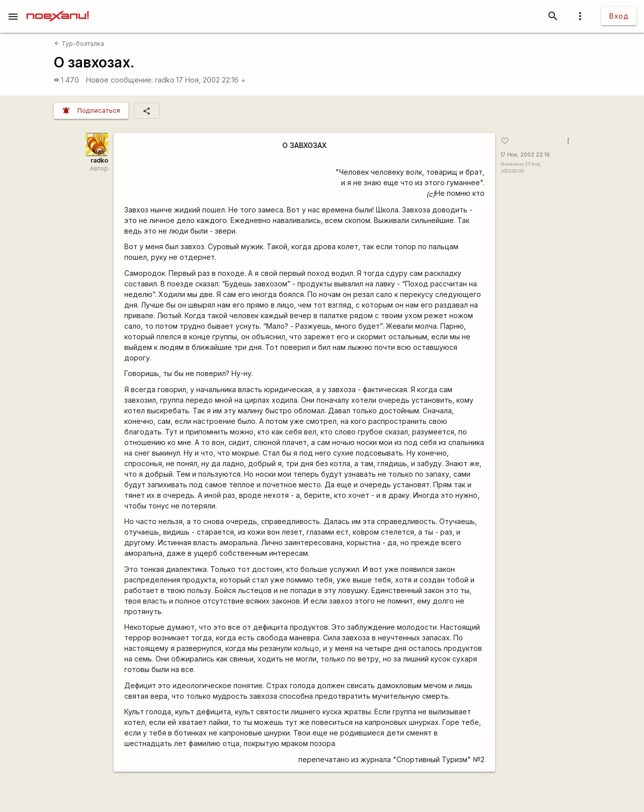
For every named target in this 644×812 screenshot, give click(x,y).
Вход (619, 16)
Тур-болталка (79, 44)
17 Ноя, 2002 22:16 (211, 80)
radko (165, 80)
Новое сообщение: (119, 80)
